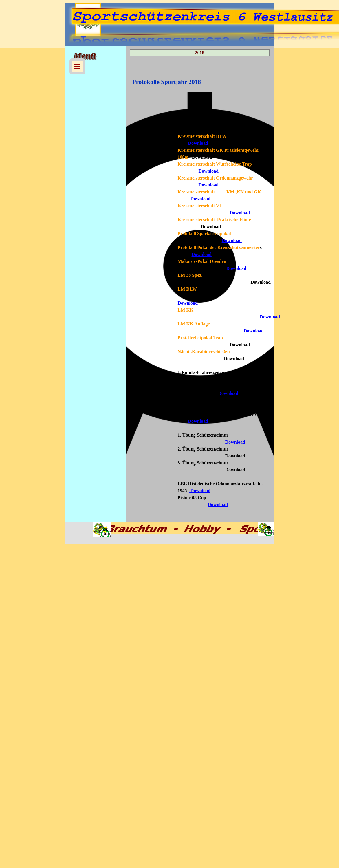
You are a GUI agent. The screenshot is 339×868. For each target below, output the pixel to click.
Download (198, 143)
